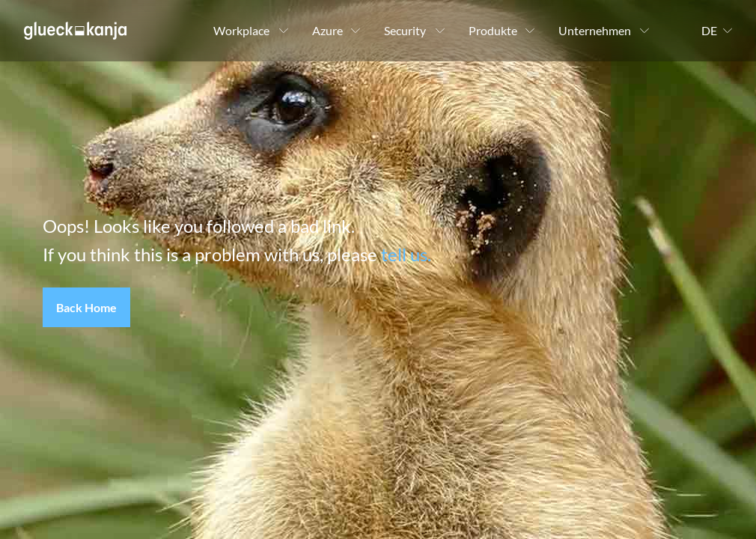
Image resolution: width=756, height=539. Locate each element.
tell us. (406, 254)
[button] (86, 308)
